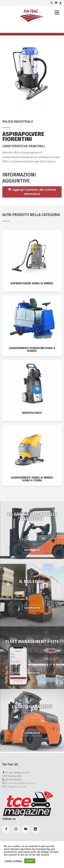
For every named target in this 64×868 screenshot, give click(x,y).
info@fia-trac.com (14, 787)
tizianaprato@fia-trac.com (19, 783)
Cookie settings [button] (13, 861)
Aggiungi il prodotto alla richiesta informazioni (32, 192)
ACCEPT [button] (30, 861)
